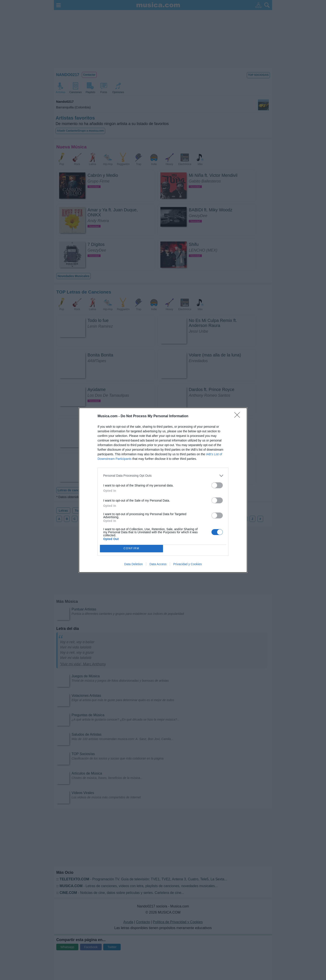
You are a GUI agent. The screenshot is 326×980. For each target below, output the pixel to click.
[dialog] (163, 490)
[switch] (217, 485)
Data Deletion (133, 564)
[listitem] (163, 476)
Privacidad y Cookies (188, 564)
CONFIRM (131, 548)
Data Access (158, 564)
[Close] (238, 416)
